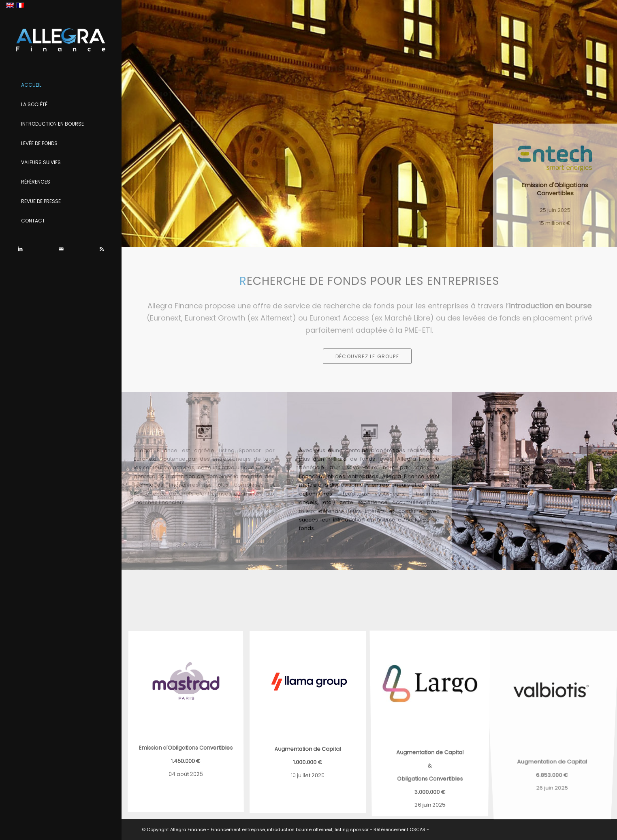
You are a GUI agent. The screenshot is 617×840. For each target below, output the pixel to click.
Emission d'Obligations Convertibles (555, 189)
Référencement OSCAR (399, 829)
